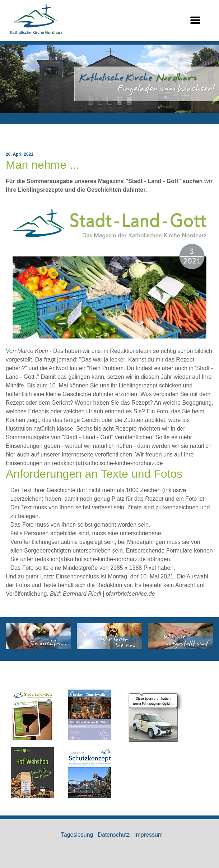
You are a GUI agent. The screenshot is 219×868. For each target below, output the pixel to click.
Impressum (148, 835)
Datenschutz (114, 835)
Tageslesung (77, 835)
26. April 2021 (20, 154)
